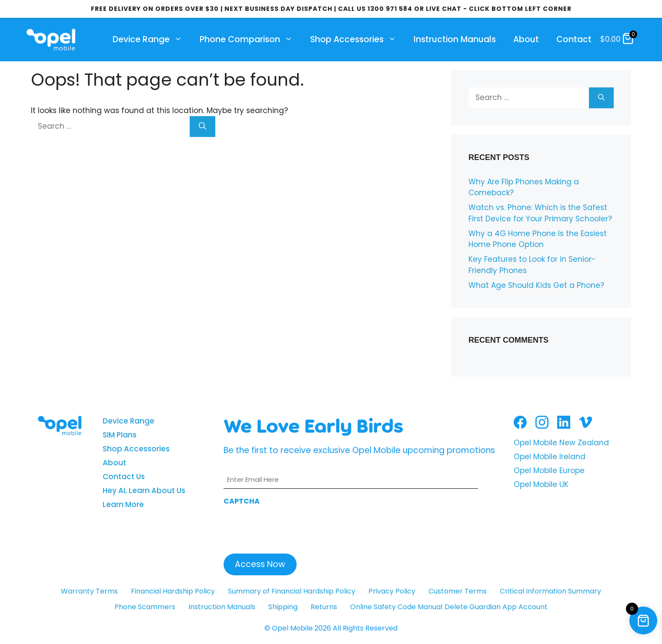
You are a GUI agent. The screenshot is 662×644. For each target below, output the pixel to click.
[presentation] (290, 527)
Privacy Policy (392, 591)
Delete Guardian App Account (496, 607)
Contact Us (124, 477)
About (526, 39)
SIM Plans (120, 435)
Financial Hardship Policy (173, 591)
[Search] (202, 127)
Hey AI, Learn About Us (144, 491)
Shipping (283, 607)
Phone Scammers (145, 607)
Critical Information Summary (550, 591)
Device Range (152, 40)
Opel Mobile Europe (549, 470)
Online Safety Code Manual (396, 607)
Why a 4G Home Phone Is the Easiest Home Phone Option (538, 239)
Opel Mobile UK (541, 484)
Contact (574, 39)
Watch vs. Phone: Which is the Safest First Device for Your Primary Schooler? (540, 213)
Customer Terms (458, 591)
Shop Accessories (358, 40)
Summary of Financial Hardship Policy (292, 591)
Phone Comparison (251, 40)
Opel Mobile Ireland (550, 457)
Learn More (123, 504)
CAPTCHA (242, 501)
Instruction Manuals (455, 39)
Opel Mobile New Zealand (561, 443)
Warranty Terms (89, 591)
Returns (324, 607)
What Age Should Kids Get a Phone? (536, 285)
